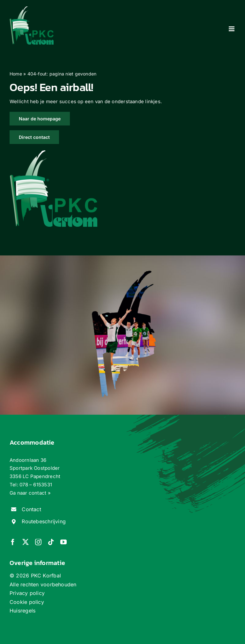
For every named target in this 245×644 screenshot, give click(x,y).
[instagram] (38, 542)
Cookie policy (27, 602)
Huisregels (22, 611)
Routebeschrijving (44, 521)
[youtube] (63, 542)
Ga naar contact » (30, 493)
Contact (31, 509)
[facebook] (13, 542)
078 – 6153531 (36, 485)
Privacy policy (27, 593)
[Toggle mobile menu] (232, 29)
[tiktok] (51, 542)
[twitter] (26, 542)
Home (16, 74)
